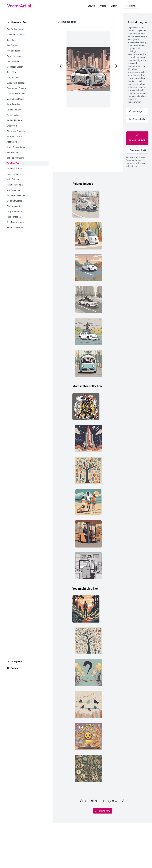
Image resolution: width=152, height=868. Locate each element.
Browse (91, 6)
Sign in (114, 6)
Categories (16, 662)
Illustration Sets (19, 22)
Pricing (103, 6)
